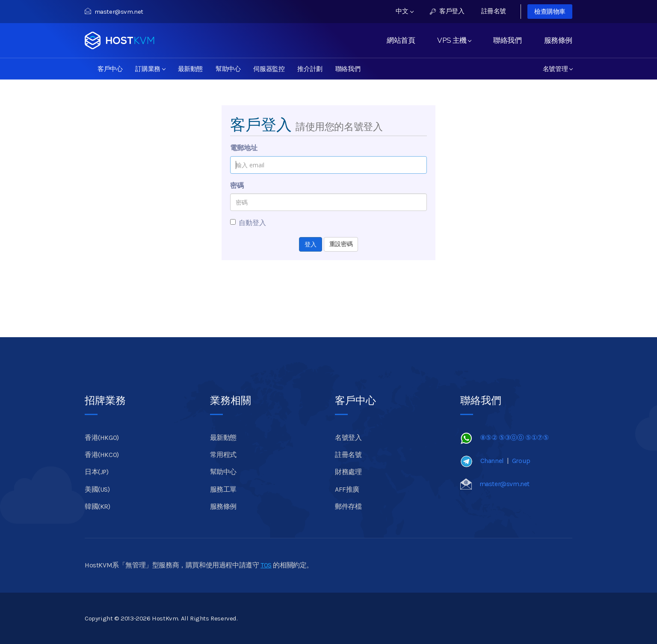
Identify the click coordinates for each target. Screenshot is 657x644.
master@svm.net (114, 12)
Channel (492, 461)
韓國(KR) (98, 506)
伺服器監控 (269, 69)
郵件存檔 (348, 506)
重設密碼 (341, 244)
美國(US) (97, 489)
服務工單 (223, 489)
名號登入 (348, 438)
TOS (266, 565)
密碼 (237, 185)
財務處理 (348, 472)
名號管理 (558, 69)
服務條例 (558, 40)
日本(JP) (97, 472)
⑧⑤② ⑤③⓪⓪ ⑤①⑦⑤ (514, 438)
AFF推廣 (347, 489)
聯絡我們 (507, 40)
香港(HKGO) (102, 438)
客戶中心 (110, 69)
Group (521, 461)
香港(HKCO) (102, 455)
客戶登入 (447, 11)
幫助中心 (228, 69)
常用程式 (223, 455)
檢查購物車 (550, 12)
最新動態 (190, 69)
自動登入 (248, 223)
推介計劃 (310, 69)
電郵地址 (244, 148)
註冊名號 (494, 11)
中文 (405, 11)
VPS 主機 (454, 40)
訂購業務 (150, 69)
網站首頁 (401, 40)
